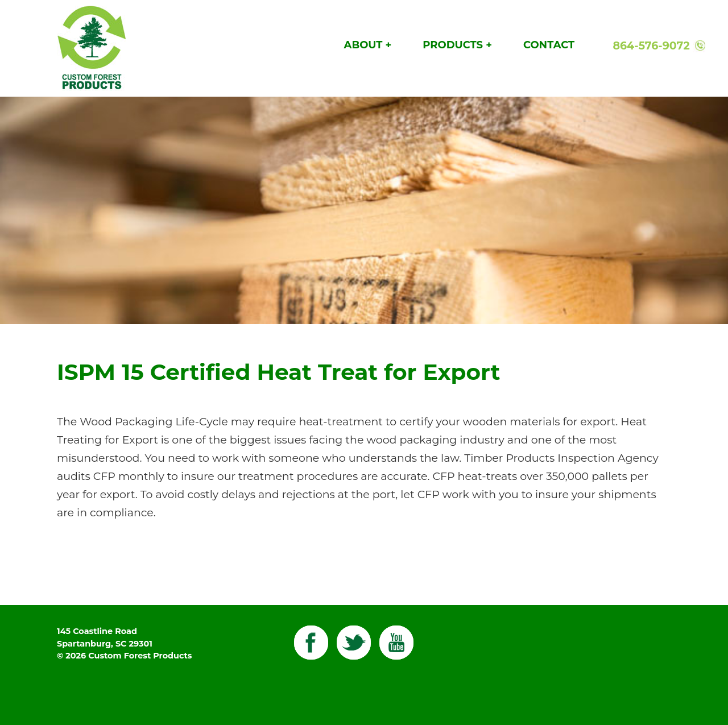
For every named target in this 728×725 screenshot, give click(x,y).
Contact (549, 45)
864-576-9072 (651, 46)
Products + (457, 45)
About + (368, 45)
